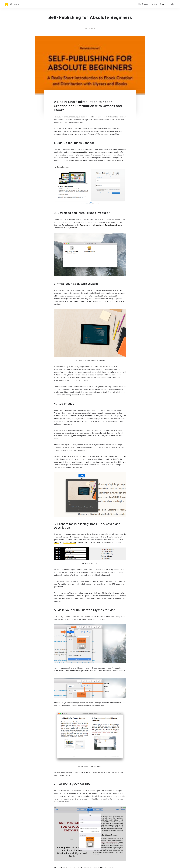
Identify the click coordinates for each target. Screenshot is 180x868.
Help (172, 4)
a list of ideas (72, 537)
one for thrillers (70, 542)
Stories (163, 4)
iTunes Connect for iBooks (83, 152)
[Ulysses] (14, 4)
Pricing (154, 4)
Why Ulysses (143, 4)
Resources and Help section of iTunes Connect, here (101, 225)
